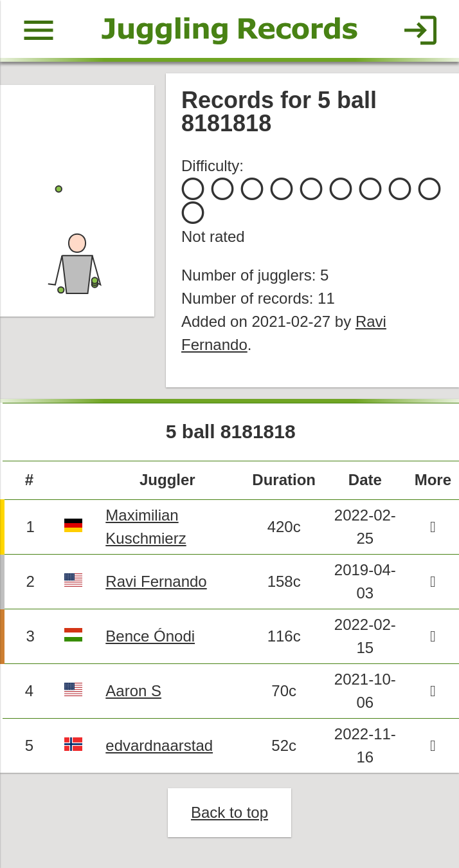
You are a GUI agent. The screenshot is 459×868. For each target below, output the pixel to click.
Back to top (230, 812)
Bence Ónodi (150, 636)
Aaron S (133, 691)
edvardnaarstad (159, 745)
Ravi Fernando (156, 581)
